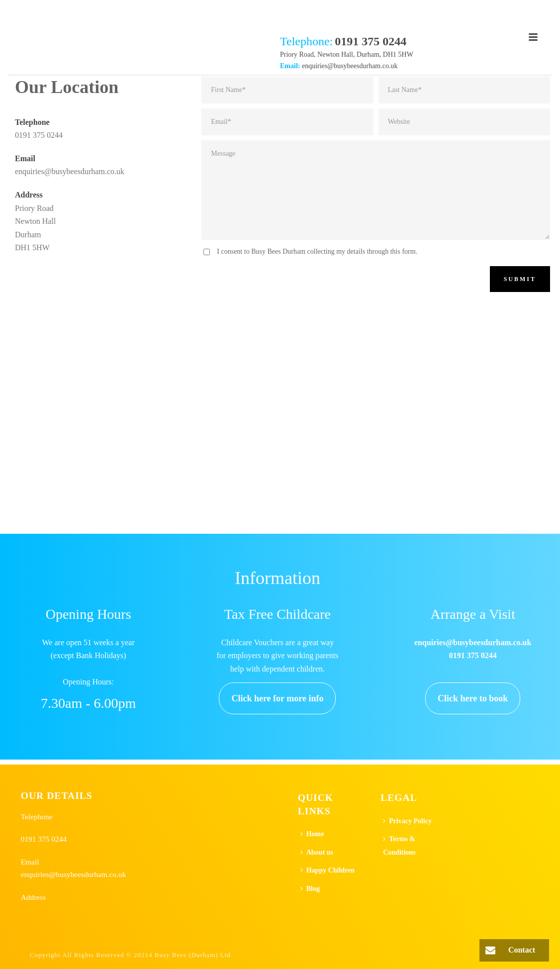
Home (312, 834)
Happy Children (327, 870)
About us (317, 852)
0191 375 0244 (39, 135)
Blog (310, 889)
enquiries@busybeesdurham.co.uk (350, 66)
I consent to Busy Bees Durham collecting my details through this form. (317, 251)
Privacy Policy (407, 821)
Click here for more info (277, 698)
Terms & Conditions (399, 846)
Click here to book (473, 698)
